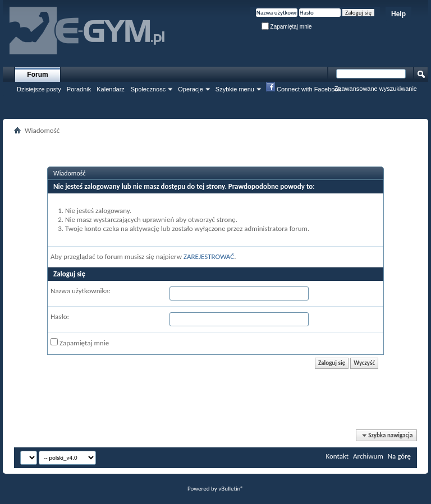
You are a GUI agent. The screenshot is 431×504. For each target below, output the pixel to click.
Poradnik (79, 89)
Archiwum (368, 456)
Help (398, 14)
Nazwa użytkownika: (81, 291)
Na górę (399, 456)
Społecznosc (148, 89)
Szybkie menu (235, 89)
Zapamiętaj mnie (287, 27)
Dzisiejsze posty (39, 89)
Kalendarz (111, 89)
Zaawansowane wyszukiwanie (376, 89)
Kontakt (337, 456)
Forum (37, 75)
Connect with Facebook (304, 89)
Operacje (191, 89)
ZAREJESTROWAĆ (209, 256)
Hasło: (60, 316)
